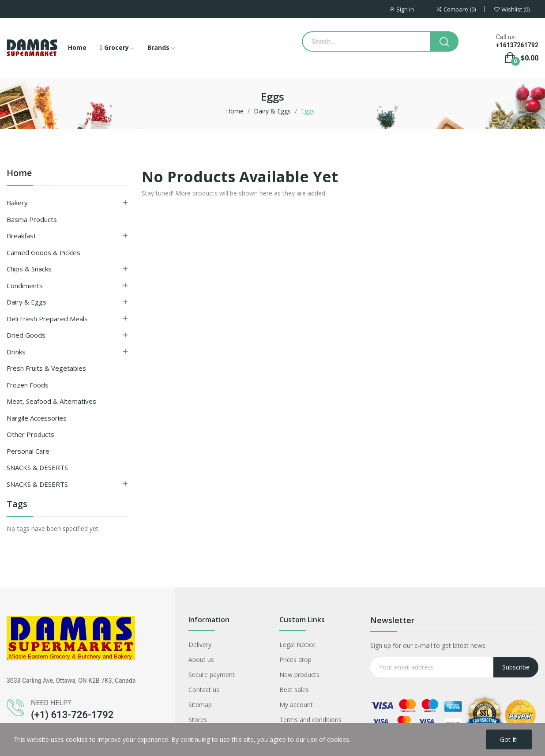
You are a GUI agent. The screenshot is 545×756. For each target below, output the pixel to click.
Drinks (16, 352)
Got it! (509, 739)
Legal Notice (297, 645)
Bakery (17, 203)
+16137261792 (517, 45)
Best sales (294, 690)
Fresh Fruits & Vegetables (46, 368)
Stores (198, 720)
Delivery (200, 645)
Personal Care (28, 451)
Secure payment (212, 675)
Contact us (204, 690)
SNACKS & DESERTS (37, 467)
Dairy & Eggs (26, 302)
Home (19, 174)
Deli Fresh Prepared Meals (47, 319)
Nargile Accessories (37, 418)
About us (201, 660)
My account (296, 705)
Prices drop (295, 660)
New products (299, 675)
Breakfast (21, 236)
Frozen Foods (28, 385)
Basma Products (32, 219)
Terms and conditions (310, 720)
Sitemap (200, 705)
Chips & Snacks (29, 269)
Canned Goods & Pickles (43, 252)
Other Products (30, 434)
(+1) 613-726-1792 (72, 715)
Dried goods (26, 335)
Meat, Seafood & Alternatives (51, 401)
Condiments (25, 286)
